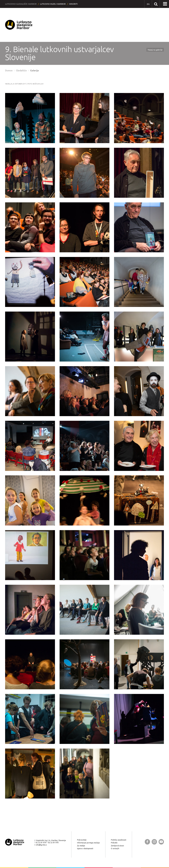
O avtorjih (115, 848)
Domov (9, 70)
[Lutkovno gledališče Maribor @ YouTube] (161, 842)
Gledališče (21, 70)
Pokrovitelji (82, 840)
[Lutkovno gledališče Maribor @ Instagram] (154, 842)
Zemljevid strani (117, 846)
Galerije (34, 70)
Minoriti (73, 4)
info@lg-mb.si (41, 845)
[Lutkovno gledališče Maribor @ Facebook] (147, 842)
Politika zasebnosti (119, 840)
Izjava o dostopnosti (85, 848)
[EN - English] (148, 4)
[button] (165, 4)
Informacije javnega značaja (88, 843)
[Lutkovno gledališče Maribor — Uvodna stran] (19, 25)
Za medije (81, 846)
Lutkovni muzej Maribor (53, 4)
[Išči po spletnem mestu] (156, 4)
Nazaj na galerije (155, 50)
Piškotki (114, 843)
